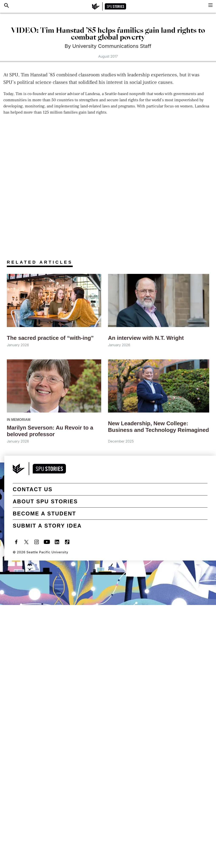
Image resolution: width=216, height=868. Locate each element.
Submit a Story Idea (47, 526)
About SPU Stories (45, 501)
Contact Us (33, 489)
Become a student (44, 514)
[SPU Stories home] (109, 6)
